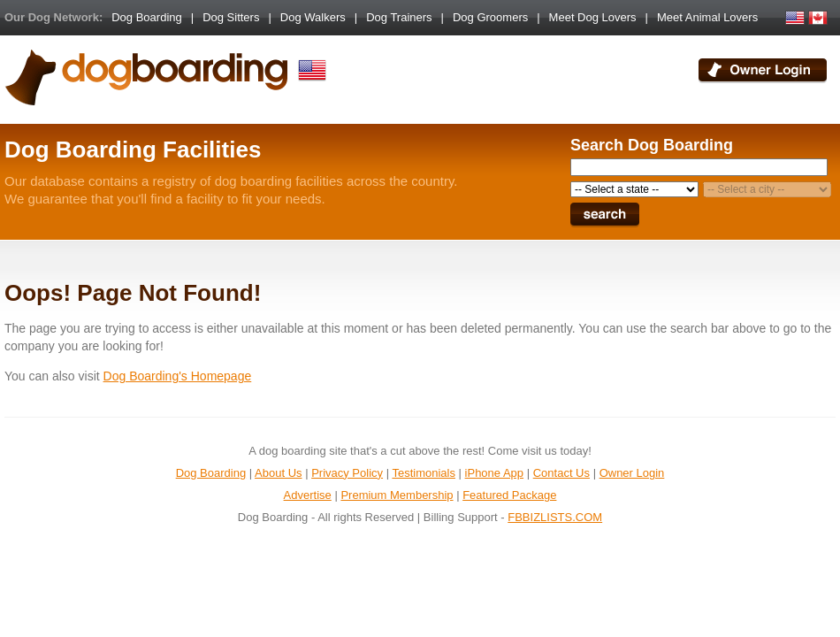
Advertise (308, 495)
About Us (278, 473)
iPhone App (495, 473)
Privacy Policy (347, 473)
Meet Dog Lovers (593, 17)
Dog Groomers (490, 17)
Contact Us (561, 473)
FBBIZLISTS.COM (555, 517)
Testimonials (424, 473)
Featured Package (509, 495)
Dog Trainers (399, 17)
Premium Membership (397, 495)
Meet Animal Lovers (707, 17)
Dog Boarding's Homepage (178, 376)
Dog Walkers (313, 17)
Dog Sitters (231, 17)
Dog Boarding (147, 17)
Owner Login (632, 473)
